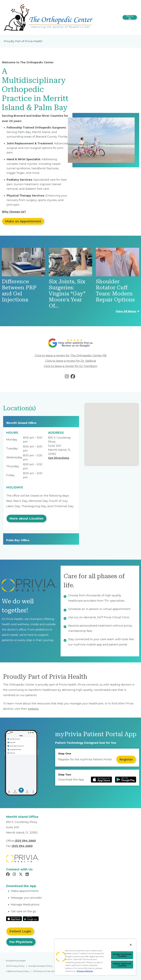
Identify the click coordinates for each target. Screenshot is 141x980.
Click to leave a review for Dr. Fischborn (71, 366)
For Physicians (21, 942)
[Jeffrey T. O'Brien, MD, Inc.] (48, 17)
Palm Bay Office (18, 540)
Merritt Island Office (21, 423)
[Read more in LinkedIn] (28, 875)
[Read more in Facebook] (8, 875)
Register (126, 759)
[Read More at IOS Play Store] (14, 918)
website (33, 709)
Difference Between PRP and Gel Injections (19, 291)
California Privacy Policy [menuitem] (18, 971)
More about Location (26, 518)
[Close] (131, 945)
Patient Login (20, 931)
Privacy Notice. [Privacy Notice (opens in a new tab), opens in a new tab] (85, 971)
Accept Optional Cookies (122, 955)
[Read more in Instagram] (15, 875)
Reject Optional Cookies (122, 965)
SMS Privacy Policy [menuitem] (15, 966)
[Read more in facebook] (73, 377)
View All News (127, 311)
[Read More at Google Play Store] (31, 918)
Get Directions (59, 458)
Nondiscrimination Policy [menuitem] (41, 966)
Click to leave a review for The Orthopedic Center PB (71, 356)
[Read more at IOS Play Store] (101, 780)
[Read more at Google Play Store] (126, 780)
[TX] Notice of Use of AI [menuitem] (44, 971)
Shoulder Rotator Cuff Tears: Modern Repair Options (115, 291)
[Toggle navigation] (130, 17)
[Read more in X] (21, 875)
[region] (95, 957)
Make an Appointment (23, 221)
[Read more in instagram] (67, 377)
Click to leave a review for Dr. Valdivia (71, 361)
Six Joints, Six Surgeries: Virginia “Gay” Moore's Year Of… (67, 294)
